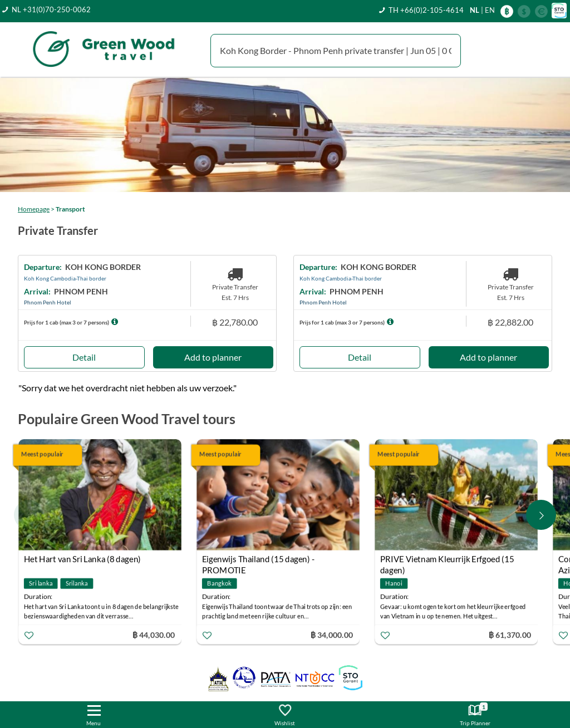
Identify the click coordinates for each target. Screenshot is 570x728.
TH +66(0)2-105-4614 (426, 10)
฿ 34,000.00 (332, 634)
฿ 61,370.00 (510, 634)
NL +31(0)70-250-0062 (51, 9)
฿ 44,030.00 (154, 634)
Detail (84, 357)
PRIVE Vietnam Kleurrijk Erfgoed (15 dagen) (447, 560)
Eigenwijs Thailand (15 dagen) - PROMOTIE (258, 560)
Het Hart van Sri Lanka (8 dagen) (82, 559)
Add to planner (213, 357)
